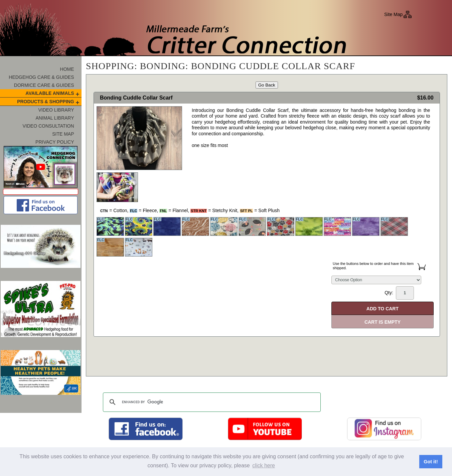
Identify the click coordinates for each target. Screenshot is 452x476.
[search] (211, 402)
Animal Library (55, 118)
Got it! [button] (431, 462)
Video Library (56, 110)
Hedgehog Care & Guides (41, 77)
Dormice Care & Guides (44, 85)
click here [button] (264, 465)
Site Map (393, 14)
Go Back (267, 85)
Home (67, 69)
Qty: (399, 293)
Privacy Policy (55, 142)
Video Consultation (48, 126)
